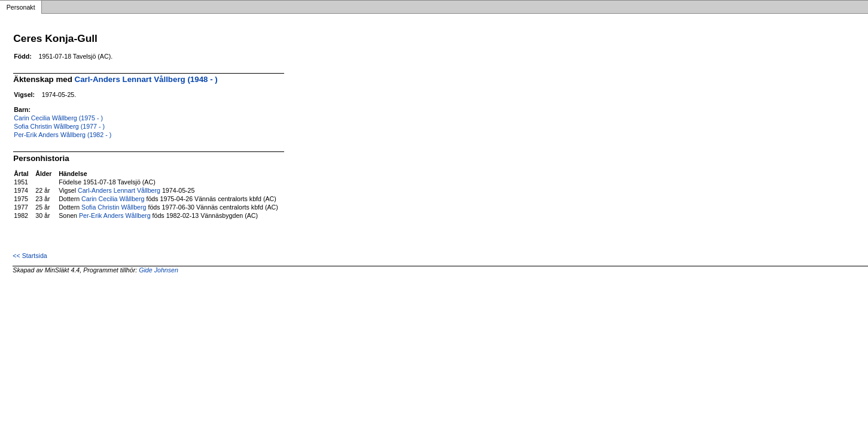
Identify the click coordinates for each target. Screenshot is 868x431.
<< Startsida (30, 256)
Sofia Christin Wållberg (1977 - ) (59, 126)
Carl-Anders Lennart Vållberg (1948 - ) (146, 79)
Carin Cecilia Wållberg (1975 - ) (58, 118)
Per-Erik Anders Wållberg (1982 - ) (63, 135)
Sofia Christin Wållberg (114, 207)
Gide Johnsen (159, 270)
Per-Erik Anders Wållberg (115, 215)
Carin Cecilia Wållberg (113, 199)
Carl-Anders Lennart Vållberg (119, 190)
